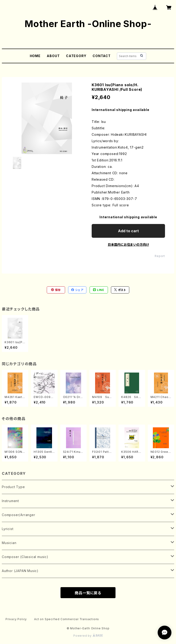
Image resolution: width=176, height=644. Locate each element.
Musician (9, 543)
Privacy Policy (16, 619)
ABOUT (53, 56)
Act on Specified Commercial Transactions (67, 619)
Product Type (13, 487)
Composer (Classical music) (25, 557)
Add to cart (128, 231)
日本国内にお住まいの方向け (128, 245)
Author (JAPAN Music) (20, 571)
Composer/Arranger (19, 515)
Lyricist (8, 529)
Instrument (10, 501)
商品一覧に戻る (88, 593)
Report (160, 256)
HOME (35, 56)
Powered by (88, 636)
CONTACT (102, 56)
